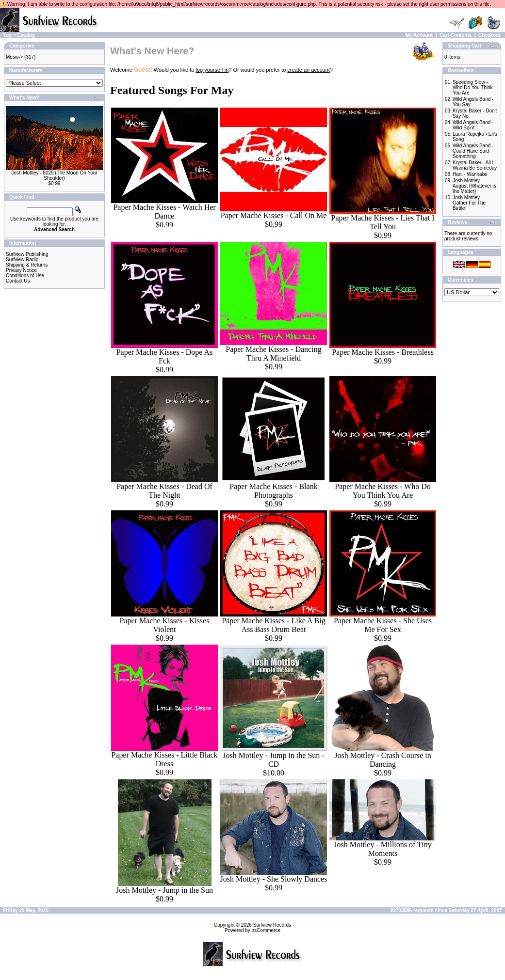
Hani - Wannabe (470, 174)
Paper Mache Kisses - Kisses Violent (165, 625)
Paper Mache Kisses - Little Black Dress (164, 759)
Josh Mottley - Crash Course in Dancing (383, 760)
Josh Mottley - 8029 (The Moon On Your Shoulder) (54, 175)
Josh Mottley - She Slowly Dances (274, 879)
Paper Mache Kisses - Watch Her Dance (164, 212)
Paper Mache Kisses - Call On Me (274, 215)
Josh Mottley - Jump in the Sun (164, 890)
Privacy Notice (21, 270)
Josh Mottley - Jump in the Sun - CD (273, 760)
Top (8, 35)
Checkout (489, 35)
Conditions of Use (25, 276)
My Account (419, 35)
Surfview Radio (22, 260)
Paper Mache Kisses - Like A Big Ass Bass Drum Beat (273, 625)
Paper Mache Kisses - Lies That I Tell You (383, 222)
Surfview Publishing (27, 254)
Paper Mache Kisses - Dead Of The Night (164, 491)
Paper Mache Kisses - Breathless (383, 352)
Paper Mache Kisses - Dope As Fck (165, 356)
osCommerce (266, 930)
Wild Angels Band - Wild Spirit (473, 125)
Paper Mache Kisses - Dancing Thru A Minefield (273, 354)
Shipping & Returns (27, 265)
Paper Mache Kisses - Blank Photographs (273, 491)
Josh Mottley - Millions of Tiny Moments (383, 849)
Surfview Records (272, 925)
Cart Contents (456, 35)
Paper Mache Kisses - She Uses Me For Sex (383, 625)
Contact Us (18, 281)
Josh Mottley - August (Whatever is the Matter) (474, 186)
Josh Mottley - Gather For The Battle (469, 203)
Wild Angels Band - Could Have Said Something (473, 151)
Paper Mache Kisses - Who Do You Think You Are (383, 491)
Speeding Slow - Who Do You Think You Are (473, 87)
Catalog (26, 35)
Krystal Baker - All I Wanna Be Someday (475, 165)
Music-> (14, 57)
